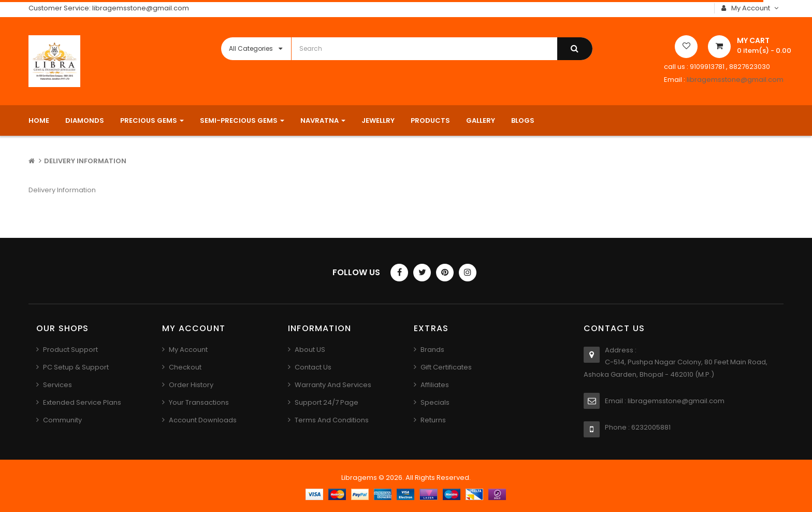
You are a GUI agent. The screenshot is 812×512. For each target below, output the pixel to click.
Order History (191, 385)
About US (310, 350)
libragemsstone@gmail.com (735, 80)
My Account (188, 350)
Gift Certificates (446, 367)
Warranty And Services (333, 385)
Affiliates (435, 385)
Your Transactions (199, 402)
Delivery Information (85, 161)
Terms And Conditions (332, 420)
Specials (435, 402)
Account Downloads (203, 420)
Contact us (313, 367)
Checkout (185, 367)
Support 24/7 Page (327, 402)
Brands (432, 350)
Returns (433, 420)
